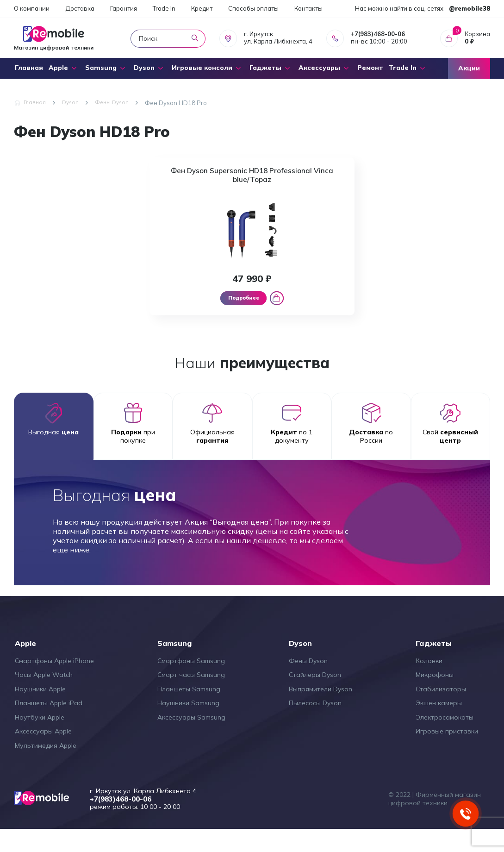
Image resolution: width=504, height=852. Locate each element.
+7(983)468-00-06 (378, 34)
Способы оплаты (253, 8)
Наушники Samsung (188, 725)
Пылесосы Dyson (315, 725)
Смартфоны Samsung (191, 683)
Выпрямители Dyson (320, 711)
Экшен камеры (439, 725)
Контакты (308, 8)
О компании (32, 8)
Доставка (80, 8)
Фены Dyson (308, 683)
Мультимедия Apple (46, 767)
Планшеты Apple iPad (49, 725)
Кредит (202, 8)
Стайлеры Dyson (315, 697)
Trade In (164, 8)
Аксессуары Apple (43, 753)
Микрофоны (435, 697)
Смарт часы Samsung (191, 697)
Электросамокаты (445, 739)
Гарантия (124, 8)
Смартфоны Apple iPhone (54, 683)
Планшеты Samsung (189, 711)
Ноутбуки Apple (40, 739)
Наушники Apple (40, 711)
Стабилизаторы (441, 711)
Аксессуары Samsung (191, 739)
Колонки (429, 683)
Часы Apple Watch (44, 697)
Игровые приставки (447, 753)
